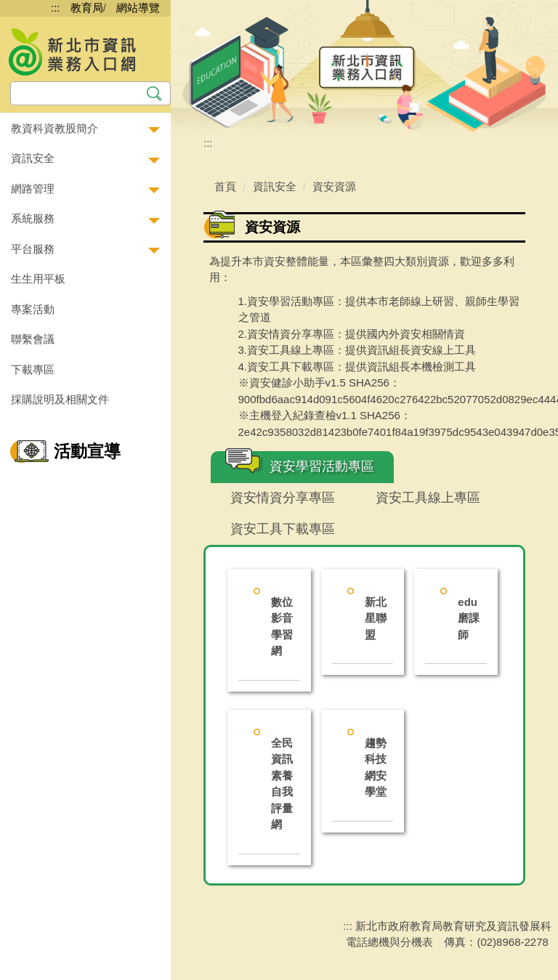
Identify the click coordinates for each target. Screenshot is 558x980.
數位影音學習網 (282, 627)
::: (56, 8)
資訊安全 (275, 186)
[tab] (302, 467)
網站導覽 (138, 8)
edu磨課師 (469, 618)
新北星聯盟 (376, 618)
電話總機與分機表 (389, 942)
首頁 (225, 186)
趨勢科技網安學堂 (376, 768)
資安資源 (334, 186)
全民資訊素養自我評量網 (282, 784)
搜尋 (154, 92)
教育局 (87, 8)
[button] (85, 129)
